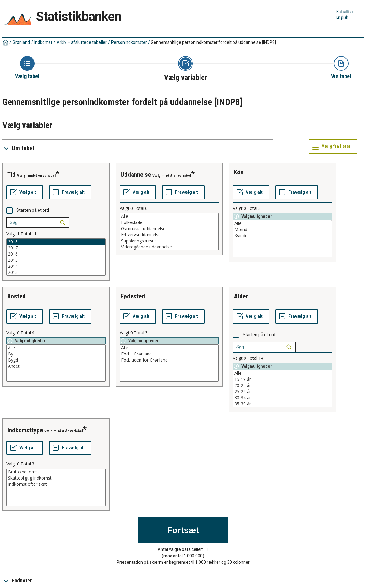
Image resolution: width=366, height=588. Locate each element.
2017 (56, 248)
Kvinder (282, 236)
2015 (56, 260)
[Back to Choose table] (27, 68)
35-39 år (282, 404)
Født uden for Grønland (169, 360)
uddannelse (136, 175)
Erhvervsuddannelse (169, 235)
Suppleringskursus (169, 241)
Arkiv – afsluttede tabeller (82, 42)
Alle (169, 216)
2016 (56, 254)
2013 (56, 272)
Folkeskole (169, 222)
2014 (56, 266)
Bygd (56, 360)
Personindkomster (129, 42)
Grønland (21, 42)
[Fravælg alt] (70, 192)
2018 (56, 242)
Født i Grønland (169, 354)
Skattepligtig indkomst (56, 478)
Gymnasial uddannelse (169, 229)
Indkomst (43, 42)
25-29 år (282, 392)
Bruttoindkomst (56, 472)
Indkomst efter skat (56, 484)
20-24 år (282, 385)
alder (241, 296)
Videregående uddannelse (169, 247)
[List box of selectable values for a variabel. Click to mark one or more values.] (56, 257)
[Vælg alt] (25, 192)
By (56, 354)
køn (239, 172)
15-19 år (282, 379)
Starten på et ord (33, 210)
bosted (17, 296)
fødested (133, 296)
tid (11, 175)
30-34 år (282, 398)
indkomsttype (25, 430)
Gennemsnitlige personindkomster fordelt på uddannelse (213, 42)
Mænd (282, 230)
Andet (56, 366)
